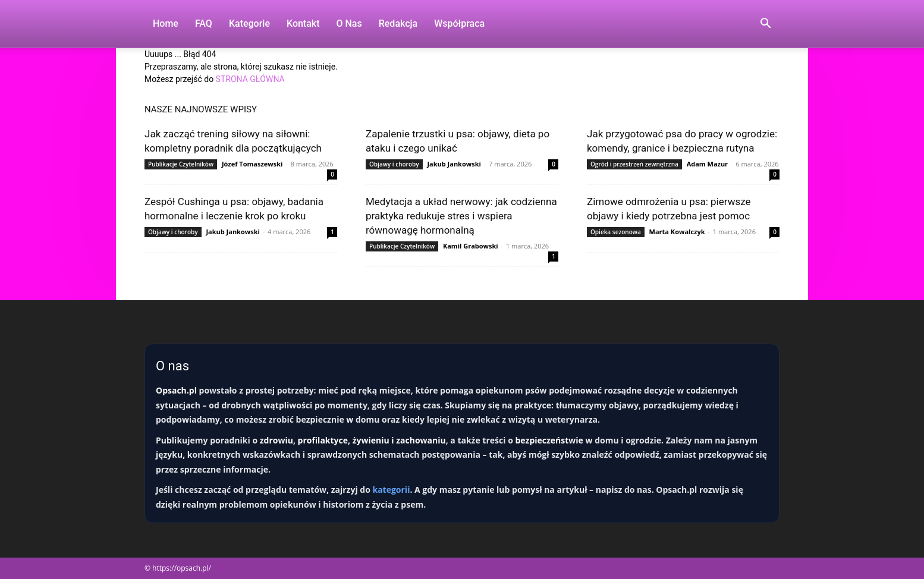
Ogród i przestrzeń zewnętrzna (634, 164)
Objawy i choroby (394, 164)
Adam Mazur (707, 164)
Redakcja (398, 23)
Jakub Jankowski (454, 164)
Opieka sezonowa (616, 232)
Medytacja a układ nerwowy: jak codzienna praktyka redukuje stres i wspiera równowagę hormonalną (461, 216)
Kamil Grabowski (471, 246)
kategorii (391, 490)
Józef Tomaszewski (252, 164)
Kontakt (303, 23)
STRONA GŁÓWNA (250, 79)
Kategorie (249, 23)
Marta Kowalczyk (677, 232)
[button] (765, 25)
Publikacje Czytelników (181, 164)
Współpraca (459, 23)
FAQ (204, 23)
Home (166, 23)
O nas (349, 23)
